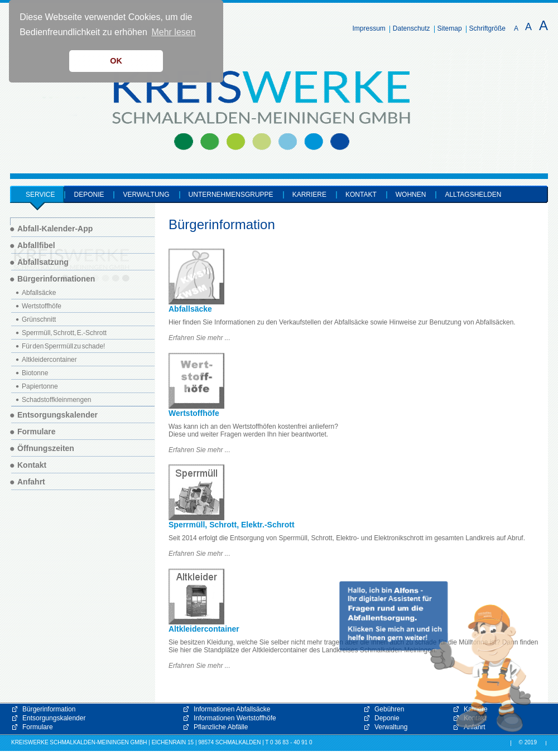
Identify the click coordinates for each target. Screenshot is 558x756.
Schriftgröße (487, 28)
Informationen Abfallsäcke (232, 709)
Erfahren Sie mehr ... (199, 338)
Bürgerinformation (49, 709)
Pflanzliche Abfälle (221, 727)
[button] (435, 657)
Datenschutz (412, 28)
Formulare (38, 727)
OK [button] (116, 61)
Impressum (369, 28)
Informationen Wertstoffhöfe (235, 718)
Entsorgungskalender (54, 718)
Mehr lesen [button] (173, 32)
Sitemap (450, 28)
